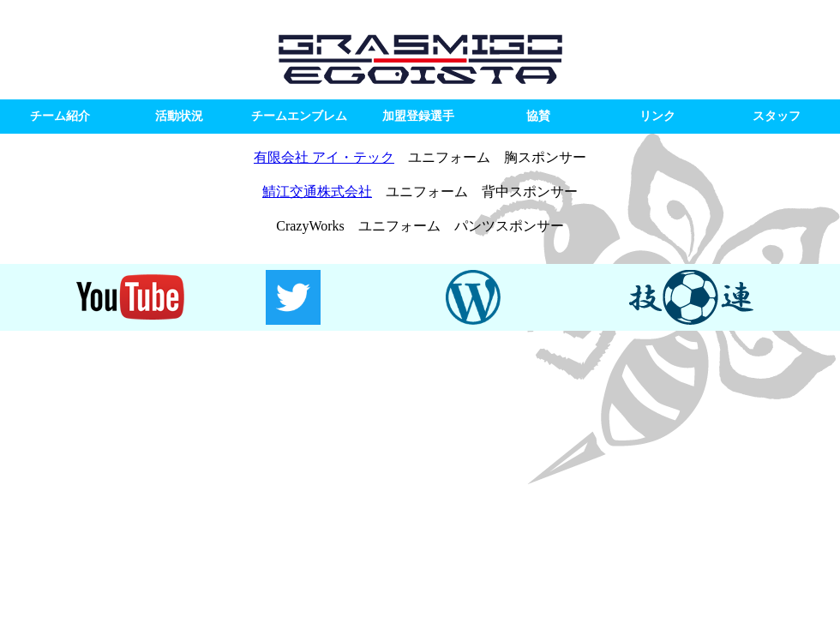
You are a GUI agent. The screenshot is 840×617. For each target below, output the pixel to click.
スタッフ (777, 116)
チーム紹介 (60, 116)
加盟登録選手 (418, 116)
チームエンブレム (299, 116)
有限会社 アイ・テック (324, 157)
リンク (657, 116)
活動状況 (179, 116)
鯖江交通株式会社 (317, 192)
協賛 (538, 116)
